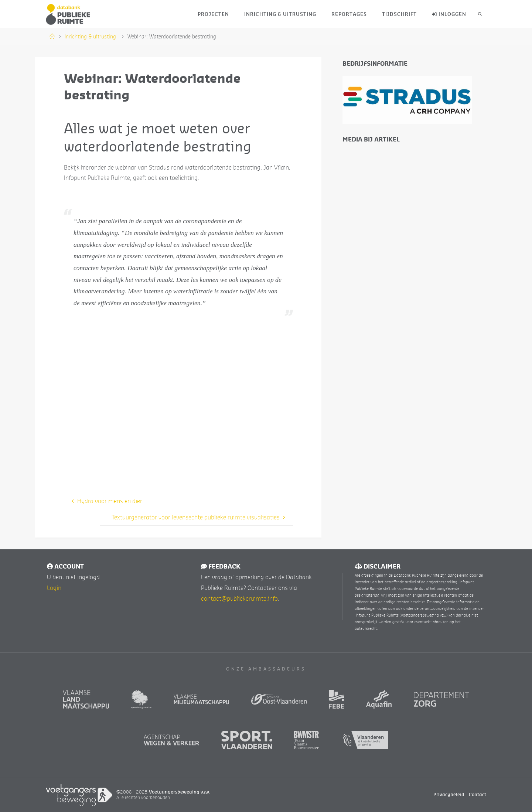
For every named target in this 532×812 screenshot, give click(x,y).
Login (54, 588)
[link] (480, 14)
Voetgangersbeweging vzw (179, 792)
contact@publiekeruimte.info (239, 598)
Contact (478, 794)
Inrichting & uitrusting (90, 36)
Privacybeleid (449, 794)
